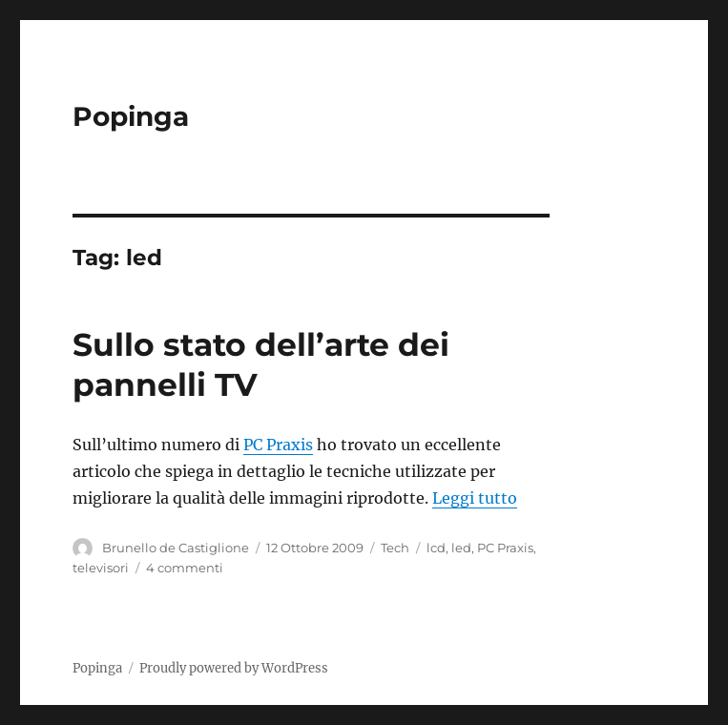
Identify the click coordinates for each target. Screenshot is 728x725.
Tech (395, 548)
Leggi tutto (475, 498)
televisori (101, 568)
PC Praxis (278, 445)
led (461, 548)
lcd (436, 548)
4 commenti (185, 568)
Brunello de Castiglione (176, 548)
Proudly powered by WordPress (234, 668)
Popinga (131, 116)
